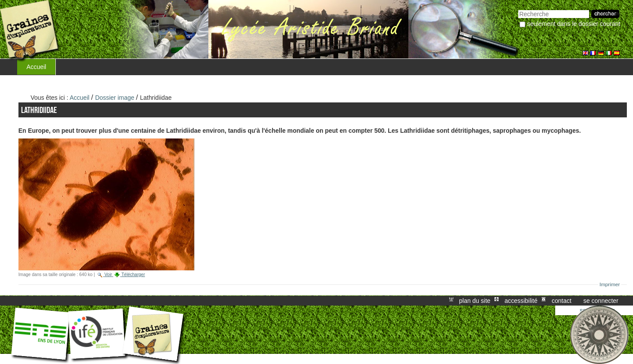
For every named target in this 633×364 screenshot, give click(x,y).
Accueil (36, 67)
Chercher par (518, 9)
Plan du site (475, 301)
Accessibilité (521, 301)
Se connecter (601, 301)
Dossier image (115, 98)
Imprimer (610, 284)
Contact (562, 301)
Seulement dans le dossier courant (574, 24)
